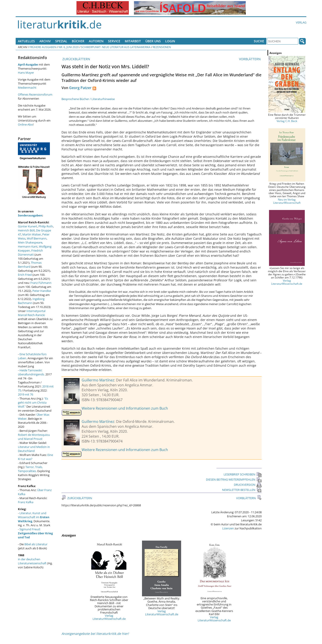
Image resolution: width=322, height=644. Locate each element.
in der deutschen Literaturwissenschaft (32, 561)
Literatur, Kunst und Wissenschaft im (34, 517)
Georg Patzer (80, 88)
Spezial (61, 41)
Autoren (96, 41)
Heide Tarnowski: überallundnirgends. (31, 372)
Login (170, 41)
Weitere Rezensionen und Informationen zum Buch (125, 408)
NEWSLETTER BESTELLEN (242, 490)
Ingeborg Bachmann (31, 301)
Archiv (45, 41)
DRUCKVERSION (248, 485)
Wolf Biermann (37, 238)
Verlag (301, 22)
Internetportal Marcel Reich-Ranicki (32, 313)
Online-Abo (25, 124)
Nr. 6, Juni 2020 (69, 47)
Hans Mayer (26, 73)
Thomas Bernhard (30, 265)
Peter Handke (42, 291)
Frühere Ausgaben (43, 47)
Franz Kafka (26, 502)
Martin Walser (32, 234)
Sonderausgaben (30, 215)
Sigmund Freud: (35, 533)
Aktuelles (26, 41)
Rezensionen (162, 47)
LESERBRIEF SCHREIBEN (243, 474)
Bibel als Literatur (36, 544)
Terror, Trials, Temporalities (30, 469)
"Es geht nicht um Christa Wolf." (33, 402)
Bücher (78, 41)
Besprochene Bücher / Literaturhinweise (88, 99)
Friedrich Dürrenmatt (30, 252)
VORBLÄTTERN (250, 59)
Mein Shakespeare (30, 242)
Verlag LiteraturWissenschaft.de (109, 617)
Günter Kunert (28, 226)
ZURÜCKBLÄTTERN (76, 59)
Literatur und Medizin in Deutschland (34, 449)
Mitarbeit (133, 41)
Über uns (153, 41)
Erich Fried (25, 275)
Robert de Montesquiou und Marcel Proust (34, 437)
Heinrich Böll (26, 230)
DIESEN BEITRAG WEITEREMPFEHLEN (234, 479)
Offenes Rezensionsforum (35, 94)
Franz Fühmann (41, 283)
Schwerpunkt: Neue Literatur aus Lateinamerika (116, 47)
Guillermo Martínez (98, 380)
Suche (259, 41)
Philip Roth (46, 226)
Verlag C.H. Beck (287, 121)
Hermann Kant (28, 246)
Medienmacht (27, 88)
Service (114, 41)
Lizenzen (228, 528)
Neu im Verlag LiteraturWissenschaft (287, 201)
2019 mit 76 (25, 394)
